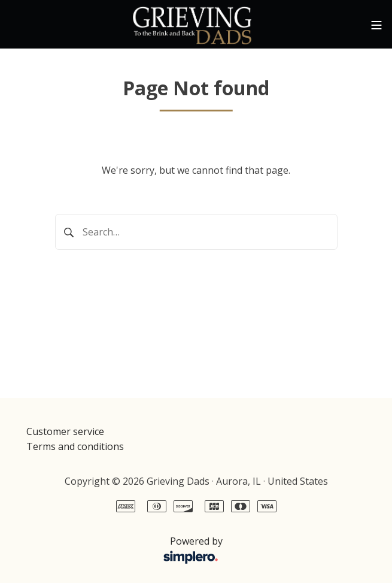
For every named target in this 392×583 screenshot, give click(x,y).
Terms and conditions (75, 446)
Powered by (128, 551)
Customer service (65, 431)
